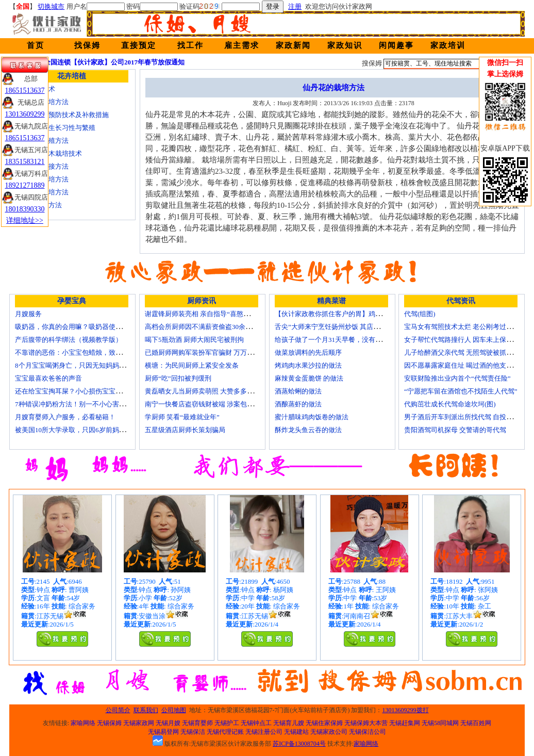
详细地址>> (25, 220)
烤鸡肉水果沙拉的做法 (308, 365)
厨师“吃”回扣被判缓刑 (178, 378)
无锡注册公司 (264, 732)
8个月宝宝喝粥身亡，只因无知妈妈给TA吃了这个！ (91, 365)
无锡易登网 (163, 732)
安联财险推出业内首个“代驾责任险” (457, 378)
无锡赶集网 (405, 723)
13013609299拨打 (406, 710)
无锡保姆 (109, 723)
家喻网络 (83, 723)
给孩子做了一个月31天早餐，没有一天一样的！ (345, 340)
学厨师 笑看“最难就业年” (182, 417)
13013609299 (25, 114)
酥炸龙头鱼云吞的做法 (308, 430)
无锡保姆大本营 (366, 723)
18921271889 (25, 185)
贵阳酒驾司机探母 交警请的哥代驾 (455, 430)
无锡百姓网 (476, 723)
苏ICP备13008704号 (299, 744)
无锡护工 (227, 723)
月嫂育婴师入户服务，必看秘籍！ (65, 417)
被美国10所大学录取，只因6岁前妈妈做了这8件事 (89, 430)
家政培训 (448, 45)
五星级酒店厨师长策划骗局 (185, 430)
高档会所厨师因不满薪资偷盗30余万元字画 (208, 327)
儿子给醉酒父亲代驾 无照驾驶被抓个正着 (465, 352)
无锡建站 (296, 732)
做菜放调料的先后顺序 (308, 352)
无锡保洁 (193, 732)
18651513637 (25, 91)
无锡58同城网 (440, 723)
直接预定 (139, 45)
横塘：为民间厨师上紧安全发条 (192, 365)
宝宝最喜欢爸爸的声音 (48, 378)
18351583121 (25, 162)
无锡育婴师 (197, 723)
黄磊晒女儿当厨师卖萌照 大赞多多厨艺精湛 (209, 391)
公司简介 (118, 710)
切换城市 (51, 6)
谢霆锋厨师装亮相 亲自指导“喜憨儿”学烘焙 (209, 314)
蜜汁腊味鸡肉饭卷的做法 (312, 417)
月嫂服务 (28, 314)
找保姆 (87, 45)
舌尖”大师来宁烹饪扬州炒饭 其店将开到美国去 (344, 327)
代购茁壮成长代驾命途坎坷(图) (450, 404)
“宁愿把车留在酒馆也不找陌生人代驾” (461, 391)
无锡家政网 (139, 723)
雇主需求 (242, 45)
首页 (36, 45)
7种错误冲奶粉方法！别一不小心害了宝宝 (77, 404)
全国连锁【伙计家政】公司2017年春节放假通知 (114, 62)
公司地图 (174, 710)
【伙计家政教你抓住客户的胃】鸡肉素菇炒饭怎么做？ (355, 314)
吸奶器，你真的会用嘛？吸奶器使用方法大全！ (85, 327)
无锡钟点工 (256, 723)
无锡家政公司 (329, 732)
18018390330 (25, 209)
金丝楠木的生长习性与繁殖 (55, 128)
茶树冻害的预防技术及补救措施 (62, 115)
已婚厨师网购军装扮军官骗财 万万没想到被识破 (216, 352)
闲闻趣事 (396, 45)
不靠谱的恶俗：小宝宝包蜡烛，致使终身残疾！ (85, 352)
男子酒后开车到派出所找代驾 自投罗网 (462, 417)
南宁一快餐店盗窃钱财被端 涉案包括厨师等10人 (216, 404)
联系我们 (146, 710)
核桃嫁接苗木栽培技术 (48, 153)
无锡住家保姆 (324, 723)
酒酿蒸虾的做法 (298, 404)
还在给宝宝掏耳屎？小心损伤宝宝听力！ (75, 391)
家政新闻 (293, 45)
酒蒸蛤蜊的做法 (298, 391)
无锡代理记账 (225, 732)
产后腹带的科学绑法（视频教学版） (69, 340)
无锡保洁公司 (368, 732)
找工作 (190, 45)
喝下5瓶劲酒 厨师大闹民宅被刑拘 (194, 340)
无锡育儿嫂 (289, 723)
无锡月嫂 (168, 723)
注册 (295, 6)
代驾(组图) (420, 314)
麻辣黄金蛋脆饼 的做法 (309, 378)
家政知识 (345, 45)
